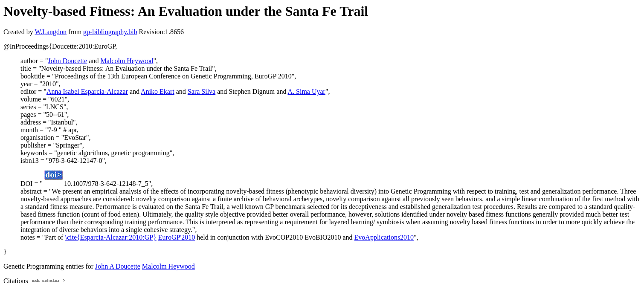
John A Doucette (118, 266)
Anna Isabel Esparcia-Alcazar (87, 91)
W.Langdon (51, 32)
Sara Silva (202, 91)
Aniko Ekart (158, 91)
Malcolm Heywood (127, 61)
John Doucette (67, 61)
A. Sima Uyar (307, 91)
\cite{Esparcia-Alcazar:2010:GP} (110, 237)
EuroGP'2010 (177, 237)
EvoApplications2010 (384, 237)
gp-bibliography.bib (110, 32)
